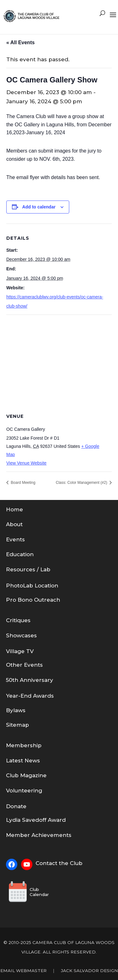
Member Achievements (39, 835)
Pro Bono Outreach (33, 600)
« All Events (20, 42)
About (14, 524)
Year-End (20, 696)
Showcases (21, 635)
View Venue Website (26, 463)
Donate (16, 806)
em (16, 745)
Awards (43, 696)
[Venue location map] (59, 361)
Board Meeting (22, 483)
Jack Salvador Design (89, 971)
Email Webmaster (23, 971)
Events (15, 539)
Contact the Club (59, 863)
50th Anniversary (30, 680)
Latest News (23, 761)
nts (38, 665)
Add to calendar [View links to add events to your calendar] (39, 207)
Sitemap (17, 725)
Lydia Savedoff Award (36, 820)
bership (31, 745)
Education (20, 554)
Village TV (20, 651)
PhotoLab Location (32, 586)
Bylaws (16, 710)
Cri (10, 620)
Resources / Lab (28, 569)
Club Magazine (26, 775)
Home (14, 509)
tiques (22, 620)
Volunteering (24, 791)
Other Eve (20, 665)
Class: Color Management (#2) (82, 483)
